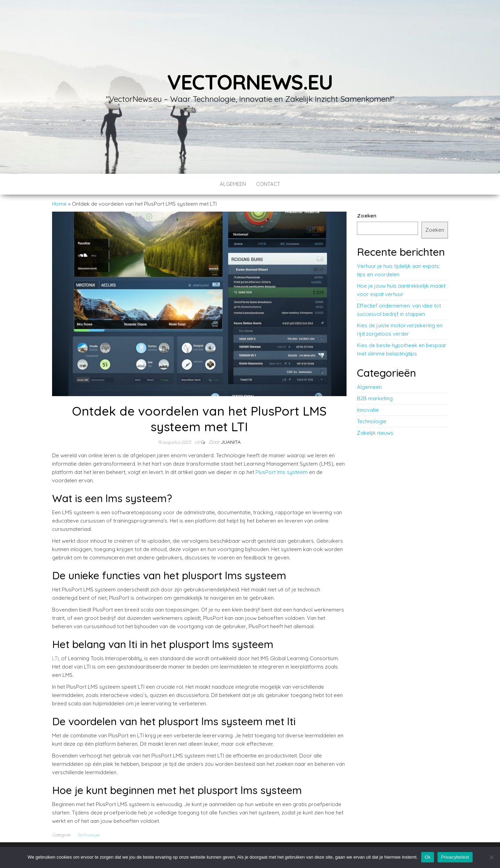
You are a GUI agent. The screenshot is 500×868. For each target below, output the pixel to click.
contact (268, 184)
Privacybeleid (455, 857)
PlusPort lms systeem (282, 472)
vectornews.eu (250, 82)
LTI (55, 658)
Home (59, 204)
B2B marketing (375, 398)
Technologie (88, 835)
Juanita (231, 442)
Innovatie (368, 410)
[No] (491, 857)
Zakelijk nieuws (375, 433)
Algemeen (233, 184)
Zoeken (367, 216)
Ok (428, 857)
